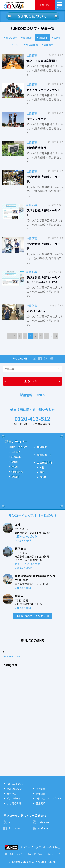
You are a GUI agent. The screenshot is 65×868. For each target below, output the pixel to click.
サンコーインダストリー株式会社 (40, 847)
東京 (42, 472)
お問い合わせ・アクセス (31, 616)
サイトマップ (54, 854)
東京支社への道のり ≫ (27, 564)
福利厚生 (42, 447)
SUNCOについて (18, 447)
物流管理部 (32, 45)
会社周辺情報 (44, 463)
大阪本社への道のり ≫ (27, 536)
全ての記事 (12, 38)
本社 (42, 468)
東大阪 (43, 477)
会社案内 (28, 38)
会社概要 (41, 789)
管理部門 (49, 45)
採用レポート (44, 455)
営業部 (57, 38)
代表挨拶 (41, 794)
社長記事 (43, 38)
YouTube (43, 828)
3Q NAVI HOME (15, 784)
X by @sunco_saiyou (11, 657)
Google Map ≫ (23, 540)
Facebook (14, 828)
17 (56, 336)
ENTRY (45, 5)
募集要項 (41, 803)
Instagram (44, 822)
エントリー (33, 381)
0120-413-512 (32, 419)
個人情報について (14, 854)
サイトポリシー (35, 854)
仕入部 (17, 45)
